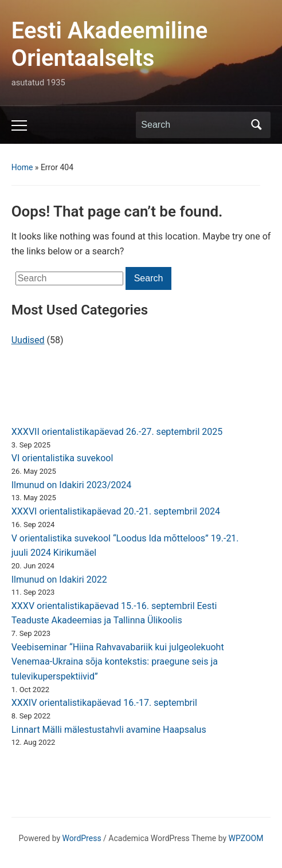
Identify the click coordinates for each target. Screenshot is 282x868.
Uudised (28, 340)
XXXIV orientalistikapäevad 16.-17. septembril (104, 703)
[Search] (193, 125)
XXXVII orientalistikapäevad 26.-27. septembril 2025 (117, 432)
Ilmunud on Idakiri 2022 (59, 580)
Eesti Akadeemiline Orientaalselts (110, 44)
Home (22, 167)
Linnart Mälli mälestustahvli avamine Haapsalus (109, 730)
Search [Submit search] (256, 125)
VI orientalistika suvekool (62, 458)
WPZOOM (246, 838)
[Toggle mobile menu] (19, 125)
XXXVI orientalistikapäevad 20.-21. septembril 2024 (116, 511)
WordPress (82, 838)
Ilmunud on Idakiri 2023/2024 (72, 485)
